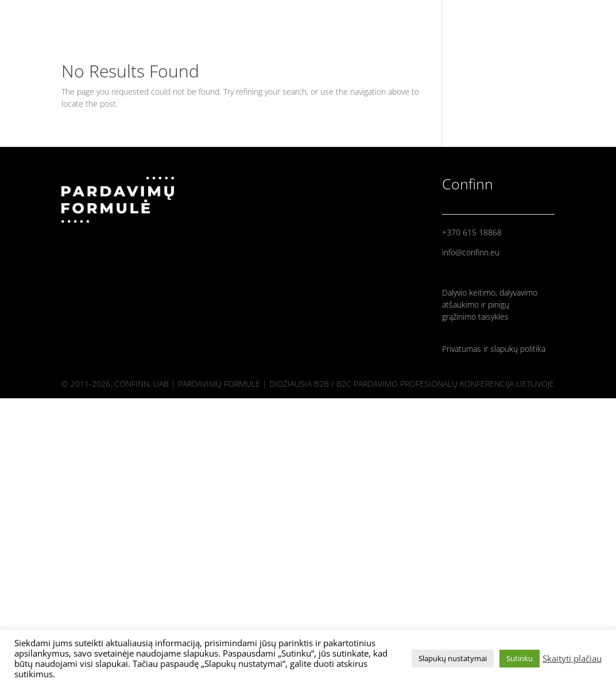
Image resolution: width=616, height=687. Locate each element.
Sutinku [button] (520, 658)
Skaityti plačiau (572, 658)
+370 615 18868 (472, 232)
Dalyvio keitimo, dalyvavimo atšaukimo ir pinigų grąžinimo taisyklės (490, 304)
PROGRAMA (576, 14)
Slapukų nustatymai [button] (453, 658)
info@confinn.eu (471, 252)
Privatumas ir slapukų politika (494, 349)
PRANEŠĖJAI (517, 14)
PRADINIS (461, 14)
